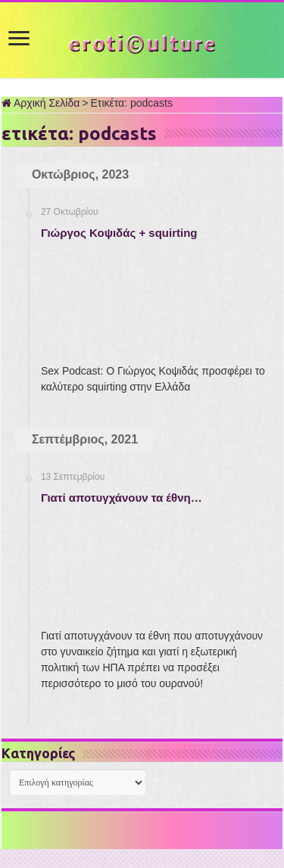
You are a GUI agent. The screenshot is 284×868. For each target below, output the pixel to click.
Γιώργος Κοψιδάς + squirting (119, 233)
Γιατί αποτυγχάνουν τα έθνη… (122, 498)
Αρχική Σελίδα (41, 103)
